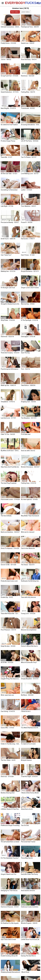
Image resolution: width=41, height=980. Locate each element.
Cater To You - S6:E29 (8, 434)
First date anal (26, 434)
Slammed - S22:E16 (7, 337)
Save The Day (25, 353)
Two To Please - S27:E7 (29, 157)
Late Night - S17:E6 (7, 206)
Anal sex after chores (28, 451)
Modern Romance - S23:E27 (30, 467)
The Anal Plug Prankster (9, 483)
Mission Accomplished (29, 630)
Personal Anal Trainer (28, 842)
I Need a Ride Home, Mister (30, 793)
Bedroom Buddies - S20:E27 (10, 532)
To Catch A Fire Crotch (28, 744)
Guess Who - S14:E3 (7, 728)
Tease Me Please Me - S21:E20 (10, 614)
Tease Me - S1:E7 (6, 157)
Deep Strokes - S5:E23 (8, 646)
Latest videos (25, 12)
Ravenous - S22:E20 (28, 76)
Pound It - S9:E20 (27, 222)
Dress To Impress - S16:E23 (10, 548)
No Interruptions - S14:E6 (29, 499)
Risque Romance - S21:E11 (30, 271)
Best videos (15, 12)
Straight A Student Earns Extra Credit (10, 304)
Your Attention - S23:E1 (29, 206)
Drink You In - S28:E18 (8, 239)
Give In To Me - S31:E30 (8, 565)
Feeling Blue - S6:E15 (28, 92)
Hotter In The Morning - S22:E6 (10, 744)
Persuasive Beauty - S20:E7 (10, 222)
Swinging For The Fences (9, 891)
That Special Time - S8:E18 (30, 27)
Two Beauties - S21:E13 (29, 418)
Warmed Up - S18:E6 (28, 304)
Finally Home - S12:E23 (8, 43)
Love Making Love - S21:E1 (30, 174)
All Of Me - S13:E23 (7, 662)
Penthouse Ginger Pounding (10, 825)
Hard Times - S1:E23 (28, 255)
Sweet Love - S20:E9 (28, 43)
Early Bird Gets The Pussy (29, 874)
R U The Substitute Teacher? (10, 858)
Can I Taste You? (6, 255)
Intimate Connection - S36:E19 (10, 27)
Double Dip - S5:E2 (7, 597)
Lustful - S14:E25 (27, 190)
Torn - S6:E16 (25, 369)
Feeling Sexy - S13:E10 (28, 483)
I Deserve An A (26, 711)
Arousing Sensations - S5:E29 (31, 125)
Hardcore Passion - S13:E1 (10, 907)
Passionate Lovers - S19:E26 (10, 499)
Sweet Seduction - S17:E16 (10, 92)
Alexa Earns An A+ (27, 809)
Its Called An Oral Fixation (9, 125)
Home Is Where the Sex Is (29, 646)
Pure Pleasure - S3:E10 (8, 630)
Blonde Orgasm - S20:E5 (29, 923)
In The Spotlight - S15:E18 (29, 320)
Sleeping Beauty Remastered (10, 972)
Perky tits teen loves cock (9, 581)
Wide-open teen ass (7, 695)
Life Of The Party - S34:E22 (30, 141)
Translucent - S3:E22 (28, 108)
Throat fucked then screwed (10, 842)
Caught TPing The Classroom (10, 679)
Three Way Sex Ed (27, 858)
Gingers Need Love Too (9, 874)
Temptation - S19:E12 (8, 402)
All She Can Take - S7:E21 (9, 174)
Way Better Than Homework (30, 516)
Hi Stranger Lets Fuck (8, 288)
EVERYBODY (10, 3)
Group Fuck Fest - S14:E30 (9, 76)
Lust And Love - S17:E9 (8, 418)
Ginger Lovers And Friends (30, 288)
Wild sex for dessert (28, 532)
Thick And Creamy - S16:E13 (10, 353)
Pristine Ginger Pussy (8, 141)
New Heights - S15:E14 (8, 108)
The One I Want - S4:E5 (8, 760)
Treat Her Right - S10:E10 (29, 776)
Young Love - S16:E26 (28, 614)
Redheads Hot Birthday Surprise (31, 581)
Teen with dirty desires (28, 597)
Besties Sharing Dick (8, 793)
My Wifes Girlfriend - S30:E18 (10, 451)
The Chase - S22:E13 (28, 565)
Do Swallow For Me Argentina (10, 923)
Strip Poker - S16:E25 (8, 320)
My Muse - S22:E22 (27, 695)
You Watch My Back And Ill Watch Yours (31, 728)
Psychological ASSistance (10, 369)
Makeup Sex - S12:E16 (8, 271)
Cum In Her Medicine (28, 548)
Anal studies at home (28, 891)
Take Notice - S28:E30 (28, 385)
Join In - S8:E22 (6, 59)
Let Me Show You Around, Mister (31, 939)
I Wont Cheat (25, 972)
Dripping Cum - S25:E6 (28, 402)
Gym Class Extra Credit (8, 939)
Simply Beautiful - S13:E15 (30, 679)
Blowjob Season (26, 760)
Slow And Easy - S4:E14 (29, 59)
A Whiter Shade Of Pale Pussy (10, 809)
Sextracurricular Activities (30, 907)
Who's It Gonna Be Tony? (29, 662)
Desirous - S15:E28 (7, 776)
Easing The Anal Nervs (28, 956)
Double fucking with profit (9, 956)
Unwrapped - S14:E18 (28, 337)
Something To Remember (9, 190)
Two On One (25, 825)
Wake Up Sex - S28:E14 (8, 385)
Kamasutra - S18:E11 (28, 239)
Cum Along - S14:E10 (8, 711)
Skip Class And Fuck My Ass (10, 467)
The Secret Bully (6, 516)
